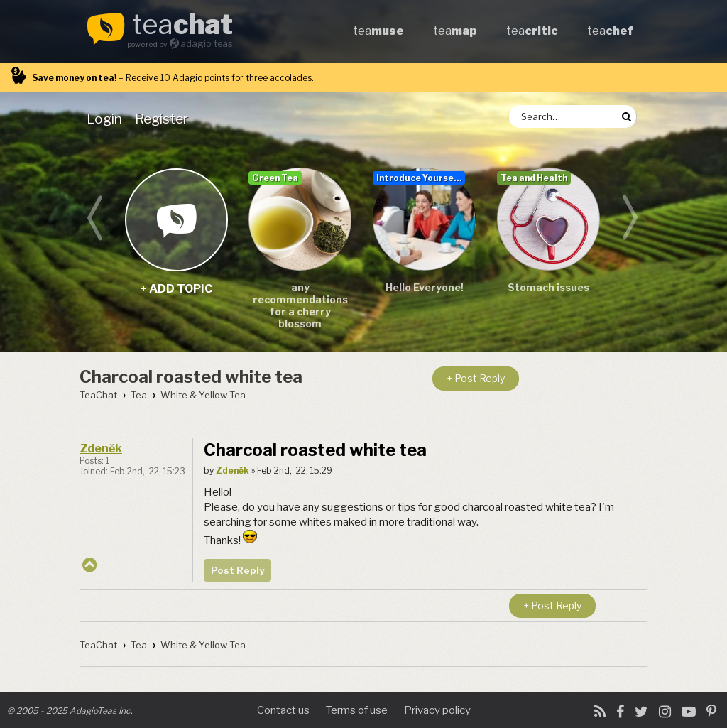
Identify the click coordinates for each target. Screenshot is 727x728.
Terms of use (357, 710)
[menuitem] (107, 119)
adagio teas (207, 44)
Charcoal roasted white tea (191, 377)
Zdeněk (101, 449)
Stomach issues (548, 287)
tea (182, 26)
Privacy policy (437, 710)
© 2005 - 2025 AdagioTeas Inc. (70, 711)
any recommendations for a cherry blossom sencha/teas (300, 306)
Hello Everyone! (425, 287)
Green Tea (275, 178)
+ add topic (176, 219)
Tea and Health (534, 178)
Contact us (283, 710)
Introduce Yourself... (421, 178)
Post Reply (237, 570)
